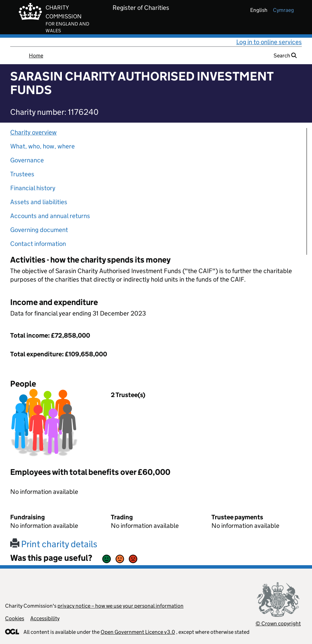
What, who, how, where (42, 146)
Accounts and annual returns (50, 216)
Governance (27, 160)
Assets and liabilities (39, 202)
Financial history (33, 188)
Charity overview (33, 132)
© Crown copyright (278, 623)
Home (36, 56)
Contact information (38, 244)
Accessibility (45, 618)
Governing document (39, 230)
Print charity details (54, 544)
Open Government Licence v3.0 (138, 632)
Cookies (15, 618)
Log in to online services (269, 42)
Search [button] (285, 56)
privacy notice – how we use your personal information (120, 606)
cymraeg (283, 10)
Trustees (22, 174)
